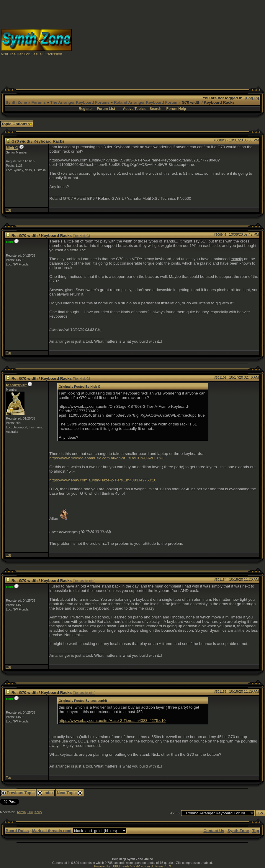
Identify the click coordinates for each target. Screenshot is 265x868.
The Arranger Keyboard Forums (80, 102)
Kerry (38, 812)
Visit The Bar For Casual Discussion (32, 54)
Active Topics (134, 109)
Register (86, 109)
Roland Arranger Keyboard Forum (146, 102)
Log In (252, 98)
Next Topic (70, 793)
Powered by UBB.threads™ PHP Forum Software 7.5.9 (132, 866)
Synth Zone (16, 102)
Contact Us (214, 831)
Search (156, 109)
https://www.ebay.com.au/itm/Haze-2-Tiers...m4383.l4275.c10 (103, 480)
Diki (30, 812)
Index (46, 793)
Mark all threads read (52, 831)
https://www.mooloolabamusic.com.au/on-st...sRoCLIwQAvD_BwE (107, 458)
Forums (39, 102)
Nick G (12, 148)
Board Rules (17, 831)
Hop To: (175, 813)
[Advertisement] (169, 42)
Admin (21, 812)
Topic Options (17, 124)
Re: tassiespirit (84, 581)
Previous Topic (18, 793)
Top (8, 210)
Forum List (106, 109)
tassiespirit (16, 385)
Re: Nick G (81, 236)
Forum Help (176, 109)
